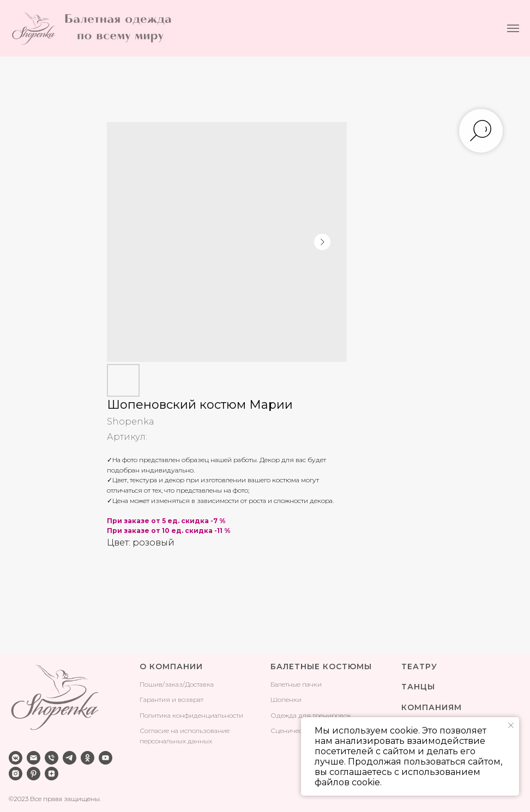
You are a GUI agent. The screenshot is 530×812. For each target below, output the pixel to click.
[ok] (88, 758)
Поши (149, 684)
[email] (34, 758)
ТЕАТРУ (419, 666)
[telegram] (70, 758)
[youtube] (106, 758)
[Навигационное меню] (513, 28)
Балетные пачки (296, 684)
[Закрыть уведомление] (511, 725)
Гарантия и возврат (171, 699)
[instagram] (16, 774)
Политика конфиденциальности (191, 715)
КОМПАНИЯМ (432, 707)
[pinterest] (34, 774)
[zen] (52, 774)
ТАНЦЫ (418, 687)
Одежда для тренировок (311, 715)
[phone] (52, 758)
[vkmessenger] (16, 758)
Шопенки (286, 699)
